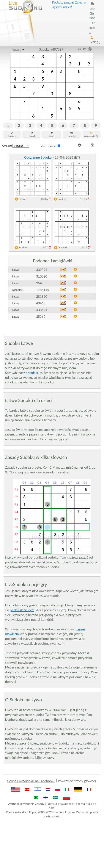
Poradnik (92, 27)
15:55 (85, 199)
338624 (42, 310)
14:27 (46, 247)
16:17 (85, 247)
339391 (42, 270)
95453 (41, 283)
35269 (41, 317)
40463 (41, 303)
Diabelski (60, 248)
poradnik (32, 373)
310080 (42, 276)
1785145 (43, 290)
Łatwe (17, 49)
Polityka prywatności (60, 804)
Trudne (20, 248)
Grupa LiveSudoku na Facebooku (31, 781)
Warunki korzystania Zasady (26, 804)
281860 (42, 296)
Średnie (59, 199)
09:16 (46, 199)
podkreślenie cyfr (22, 610)
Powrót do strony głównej (77, 781)
